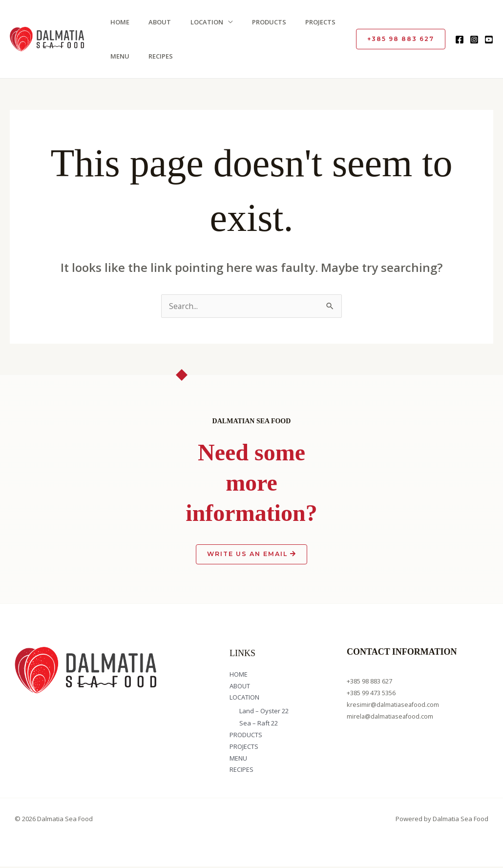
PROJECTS (314, 22)
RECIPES (157, 56)
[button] (401, 39)
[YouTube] (489, 40)
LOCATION (202, 22)
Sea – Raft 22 (259, 724)
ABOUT (156, 22)
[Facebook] (460, 40)
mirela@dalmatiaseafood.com (391, 717)
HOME (117, 22)
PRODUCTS (263, 22)
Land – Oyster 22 (264, 712)
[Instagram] (474, 40)
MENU (117, 56)
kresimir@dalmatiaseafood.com (394, 705)
